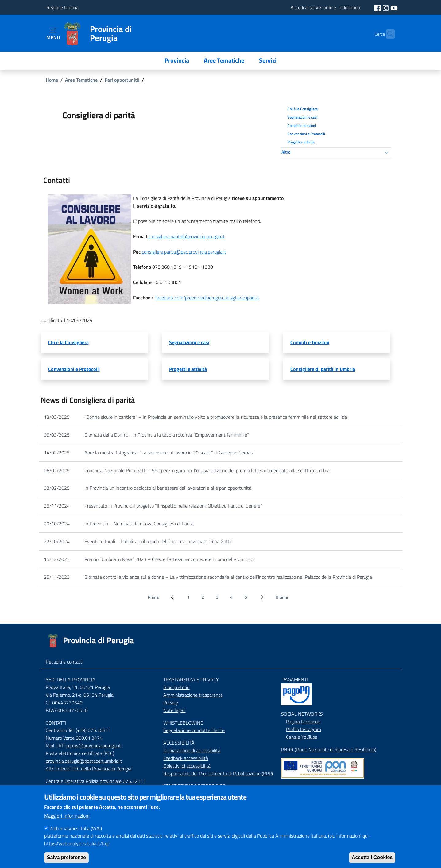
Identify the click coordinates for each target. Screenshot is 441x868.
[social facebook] (378, 7)
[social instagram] (386, 7)
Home (52, 80)
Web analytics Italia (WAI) (76, 834)
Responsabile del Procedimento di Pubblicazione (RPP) (218, 773)
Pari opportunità (122, 80)
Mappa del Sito (296, 787)
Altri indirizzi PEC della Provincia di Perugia (89, 769)
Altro (286, 152)
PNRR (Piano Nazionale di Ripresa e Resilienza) (329, 749)
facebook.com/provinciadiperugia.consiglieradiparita (207, 298)
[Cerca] (388, 34)
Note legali (174, 710)
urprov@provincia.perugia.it (93, 745)
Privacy (171, 703)
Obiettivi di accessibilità (187, 766)
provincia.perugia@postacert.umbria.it (84, 761)
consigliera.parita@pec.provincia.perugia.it (184, 252)
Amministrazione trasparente (193, 695)
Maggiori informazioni (67, 821)
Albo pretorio (176, 687)
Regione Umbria (62, 7)
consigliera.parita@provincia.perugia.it (186, 236)
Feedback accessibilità (186, 758)
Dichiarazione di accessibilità (192, 750)
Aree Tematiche (81, 80)
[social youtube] (394, 7)
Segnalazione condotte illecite (194, 730)
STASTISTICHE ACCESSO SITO (194, 786)
